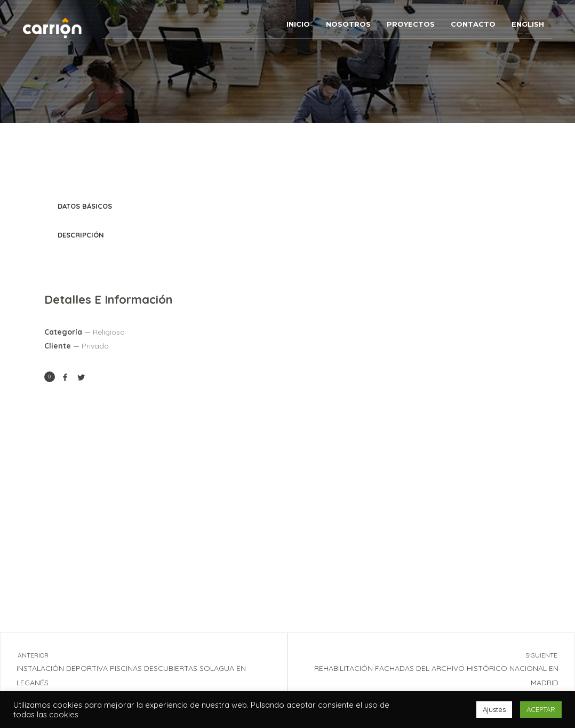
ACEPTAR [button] (541, 709)
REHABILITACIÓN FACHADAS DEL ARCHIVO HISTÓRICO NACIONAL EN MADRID (441, 668)
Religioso (109, 332)
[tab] (287, 207)
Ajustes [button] (494, 709)
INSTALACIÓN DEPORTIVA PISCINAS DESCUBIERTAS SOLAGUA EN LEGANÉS (134, 668)
